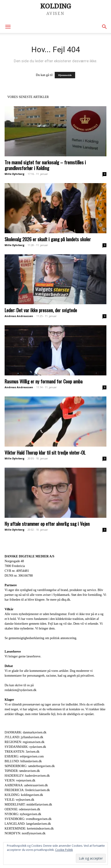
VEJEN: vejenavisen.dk (20, 780)
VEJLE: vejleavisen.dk (19, 800)
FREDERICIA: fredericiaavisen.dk (27, 790)
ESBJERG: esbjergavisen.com (24, 756)
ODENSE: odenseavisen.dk (22, 809)
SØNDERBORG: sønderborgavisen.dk (30, 766)
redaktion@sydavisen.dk (20, 690)
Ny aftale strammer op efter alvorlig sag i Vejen (47, 524)
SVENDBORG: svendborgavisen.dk (28, 819)
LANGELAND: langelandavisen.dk (28, 824)
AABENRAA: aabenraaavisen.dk (26, 785)
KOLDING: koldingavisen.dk (24, 795)
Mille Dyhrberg (14, 174)
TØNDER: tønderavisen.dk (22, 771)
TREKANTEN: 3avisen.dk (22, 752)
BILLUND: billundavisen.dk (23, 761)
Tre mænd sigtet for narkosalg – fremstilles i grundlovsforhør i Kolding (45, 165)
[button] (8, 27)
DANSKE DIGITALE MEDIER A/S (29, 556)
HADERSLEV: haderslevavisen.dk (27, 776)
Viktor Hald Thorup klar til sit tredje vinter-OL (45, 452)
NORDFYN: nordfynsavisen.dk (25, 833)
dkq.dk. (66, 600)
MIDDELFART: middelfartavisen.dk (28, 804)
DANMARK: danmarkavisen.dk (26, 732)
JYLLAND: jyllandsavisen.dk (24, 737)
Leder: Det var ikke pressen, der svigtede (41, 310)
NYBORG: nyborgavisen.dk (23, 814)
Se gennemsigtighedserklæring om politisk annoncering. (41, 638)
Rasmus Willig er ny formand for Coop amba (44, 381)
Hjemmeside (65, 75)
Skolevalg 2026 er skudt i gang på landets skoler (48, 239)
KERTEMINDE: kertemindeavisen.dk (29, 829)
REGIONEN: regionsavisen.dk (24, 742)
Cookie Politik (64, 850)
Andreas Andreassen (19, 316)
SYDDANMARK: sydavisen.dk (25, 747)
